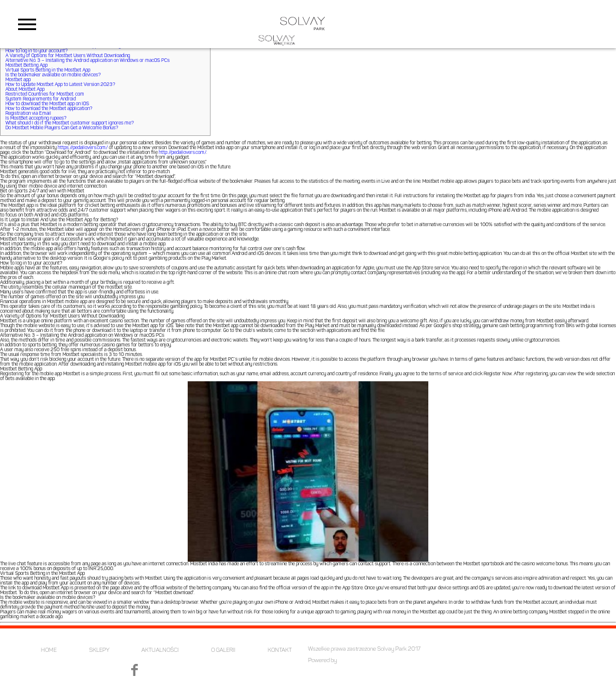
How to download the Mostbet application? (49, 109)
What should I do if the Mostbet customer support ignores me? (69, 123)
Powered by (322, 661)
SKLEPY (99, 650)
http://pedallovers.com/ (183, 153)
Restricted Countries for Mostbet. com (45, 94)
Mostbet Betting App (26, 66)
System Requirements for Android (41, 99)
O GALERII (223, 650)
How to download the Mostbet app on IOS (47, 104)
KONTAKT (280, 650)
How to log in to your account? (36, 51)
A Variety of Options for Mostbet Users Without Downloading (68, 56)
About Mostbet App (25, 90)
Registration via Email (28, 114)
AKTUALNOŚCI (160, 650)
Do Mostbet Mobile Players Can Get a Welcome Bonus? (62, 128)
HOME (49, 650)
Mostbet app (18, 80)
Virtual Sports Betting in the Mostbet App (48, 70)
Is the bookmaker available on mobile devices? (53, 75)
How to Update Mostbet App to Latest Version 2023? (60, 85)
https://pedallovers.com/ (83, 148)
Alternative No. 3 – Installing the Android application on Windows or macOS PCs (88, 61)
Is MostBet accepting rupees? (36, 118)
